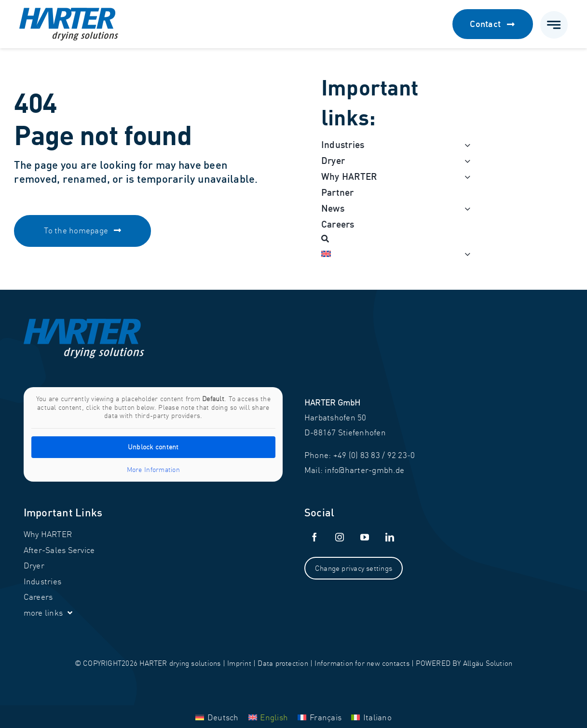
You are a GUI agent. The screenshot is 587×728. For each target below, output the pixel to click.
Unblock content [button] (153, 447)
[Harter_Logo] (69, 12)
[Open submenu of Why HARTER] (465, 177)
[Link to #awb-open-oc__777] (554, 25)
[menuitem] (391, 254)
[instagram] (340, 537)
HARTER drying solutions (180, 663)
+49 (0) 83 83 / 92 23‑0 (374, 455)
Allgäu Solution (488, 663)
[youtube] (365, 537)
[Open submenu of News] (465, 209)
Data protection (283, 663)
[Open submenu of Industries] (465, 145)
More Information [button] (153, 470)
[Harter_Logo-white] (84, 323)
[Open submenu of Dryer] (465, 161)
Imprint (239, 663)
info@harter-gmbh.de (364, 470)
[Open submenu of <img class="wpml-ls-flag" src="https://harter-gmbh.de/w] (465, 254)
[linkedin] (390, 537)
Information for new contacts (362, 663)
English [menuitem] (274, 717)
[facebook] (314, 537)
